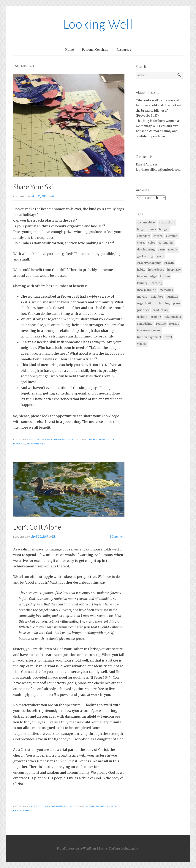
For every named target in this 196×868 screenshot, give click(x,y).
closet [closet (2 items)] (141, 243)
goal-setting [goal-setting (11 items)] (145, 256)
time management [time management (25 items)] (149, 337)
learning (19, 444)
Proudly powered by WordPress (77, 849)
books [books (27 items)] (152, 229)
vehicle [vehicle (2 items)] (142, 344)
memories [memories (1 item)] (166, 290)
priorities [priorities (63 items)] (143, 310)
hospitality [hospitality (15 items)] (174, 270)
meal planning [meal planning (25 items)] (147, 290)
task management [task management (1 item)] (149, 330)
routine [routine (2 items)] (161, 324)
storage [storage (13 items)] (174, 324)
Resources (124, 50)
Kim (54, 196)
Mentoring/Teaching (61, 439)
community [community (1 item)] (166, 243)
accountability (96, 806)
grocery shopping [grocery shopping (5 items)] (149, 263)
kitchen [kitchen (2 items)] (165, 276)
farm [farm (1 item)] (161, 250)
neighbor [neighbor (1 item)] (157, 297)
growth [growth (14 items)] (169, 263)
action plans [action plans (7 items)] (167, 222)
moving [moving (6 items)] (142, 297)
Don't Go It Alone (37, 527)
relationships (36, 444)
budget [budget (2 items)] (164, 229)
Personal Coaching (95, 50)
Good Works (37, 439)
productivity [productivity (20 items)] (160, 310)
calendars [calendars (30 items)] (144, 236)
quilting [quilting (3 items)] (142, 317)
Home (69, 50)
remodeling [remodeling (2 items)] (145, 324)
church (93, 439)
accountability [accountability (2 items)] (146, 222)
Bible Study (36, 806)
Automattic (131, 849)
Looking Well (98, 25)
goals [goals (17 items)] (160, 256)
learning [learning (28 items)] (156, 283)
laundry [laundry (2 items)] (142, 283)
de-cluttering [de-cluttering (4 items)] (146, 250)
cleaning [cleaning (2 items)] (172, 236)
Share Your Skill (35, 187)
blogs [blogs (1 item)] (141, 229)
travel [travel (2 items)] (168, 337)
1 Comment (117, 537)
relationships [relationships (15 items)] (173, 317)
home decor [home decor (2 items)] (156, 270)
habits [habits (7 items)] (141, 270)
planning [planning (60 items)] (164, 303)
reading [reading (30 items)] (156, 317)
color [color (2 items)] (152, 243)
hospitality (107, 439)
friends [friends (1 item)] (173, 250)
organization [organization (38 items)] (146, 303)
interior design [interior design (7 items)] (147, 276)
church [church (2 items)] (158, 236)
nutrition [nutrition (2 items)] (172, 297)
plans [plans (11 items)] (177, 303)
